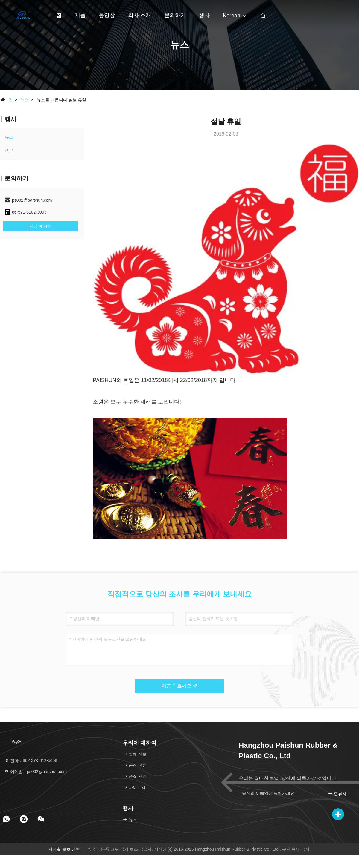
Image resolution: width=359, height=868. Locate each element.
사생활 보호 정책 (64, 849)
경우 (9, 150)
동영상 (107, 15)
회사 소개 (140, 15)
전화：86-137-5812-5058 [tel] (31, 760)
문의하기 (175, 15)
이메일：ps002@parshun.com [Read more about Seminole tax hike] (35, 772)
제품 (80, 15)
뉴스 (25, 100)
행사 (204, 15)
